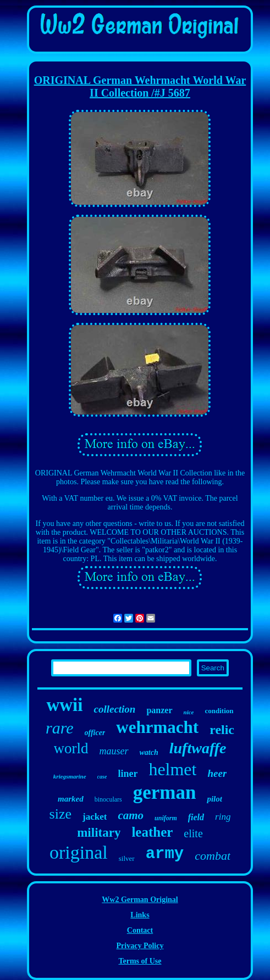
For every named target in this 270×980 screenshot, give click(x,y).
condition (219, 711)
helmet (172, 769)
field (196, 817)
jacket (95, 817)
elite (193, 833)
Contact (140, 930)
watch (149, 752)
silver (127, 858)
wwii (64, 705)
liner (128, 774)
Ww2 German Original (140, 900)
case (102, 777)
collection (114, 709)
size (60, 814)
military (99, 833)
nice (189, 712)
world (71, 748)
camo (131, 815)
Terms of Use (140, 961)
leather (152, 832)
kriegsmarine (70, 776)
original (79, 852)
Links (140, 915)
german (165, 793)
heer (217, 773)
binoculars (108, 799)
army (165, 854)
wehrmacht (157, 727)
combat (213, 856)
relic (222, 730)
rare (60, 728)
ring (223, 817)
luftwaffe (198, 748)
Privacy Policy (140, 946)
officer (95, 733)
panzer (159, 710)
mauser (114, 751)
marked (71, 799)
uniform (166, 818)
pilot (214, 799)
